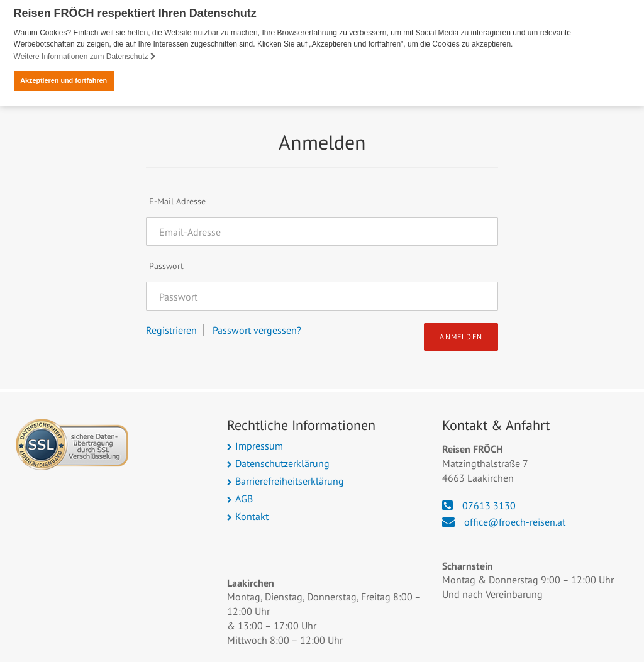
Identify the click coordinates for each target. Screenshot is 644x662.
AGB (244, 498)
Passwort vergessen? (257, 329)
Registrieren (171, 329)
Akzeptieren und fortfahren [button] (64, 80)
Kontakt (252, 515)
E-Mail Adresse (177, 201)
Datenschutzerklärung (282, 463)
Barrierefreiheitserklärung (290, 480)
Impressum (259, 445)
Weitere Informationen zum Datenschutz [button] (85, 57)
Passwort (166, 265)
